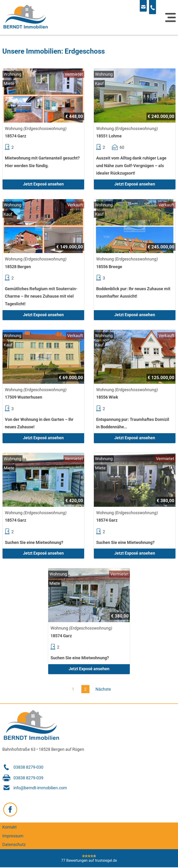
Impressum (13, 836)
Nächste (103, 689)
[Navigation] (170, 17)
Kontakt (10, 827)
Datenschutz (14, 845)
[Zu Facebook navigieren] (10, 809)
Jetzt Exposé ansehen (43, 184)
